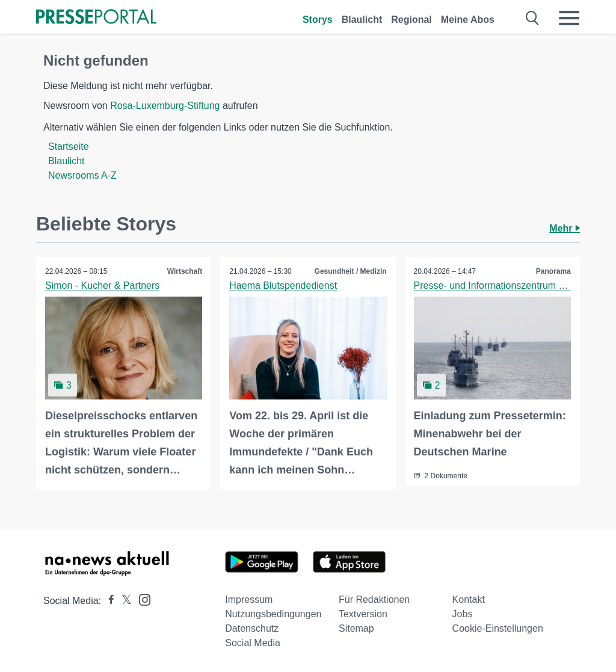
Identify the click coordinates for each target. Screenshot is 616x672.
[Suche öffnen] (533, 18)
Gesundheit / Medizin (351, 271)
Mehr (565, 228)
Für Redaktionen (374, 600)
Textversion (363, 614)
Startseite (69, 146)
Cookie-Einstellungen (498, 628)
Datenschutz (252, 628)
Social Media (253, 643)
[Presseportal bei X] (123, 601)
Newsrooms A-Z (82, 175)
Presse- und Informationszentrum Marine (501, 285)
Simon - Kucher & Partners (102, 285)
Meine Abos (468, 20)
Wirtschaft (185, 271)
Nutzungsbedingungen (273, 614)
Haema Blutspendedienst (283, 285)
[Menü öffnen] (569, 18)
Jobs (463, 614)
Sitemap (356, 628)
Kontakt (469, 600)
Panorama (553, 271)
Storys (318, 20)
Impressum (249, 600)
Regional (411, 20)
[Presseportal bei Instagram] (141, 599)
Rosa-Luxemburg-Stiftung (165, 106)
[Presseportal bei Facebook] (108, 601)
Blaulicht (362, 20)
